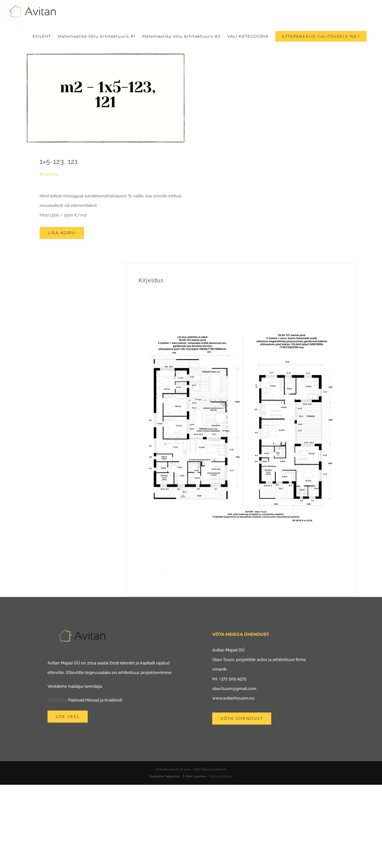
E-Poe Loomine (194, 776)
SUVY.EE (56, 700)
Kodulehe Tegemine (165, 776)
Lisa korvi (62, 233)
